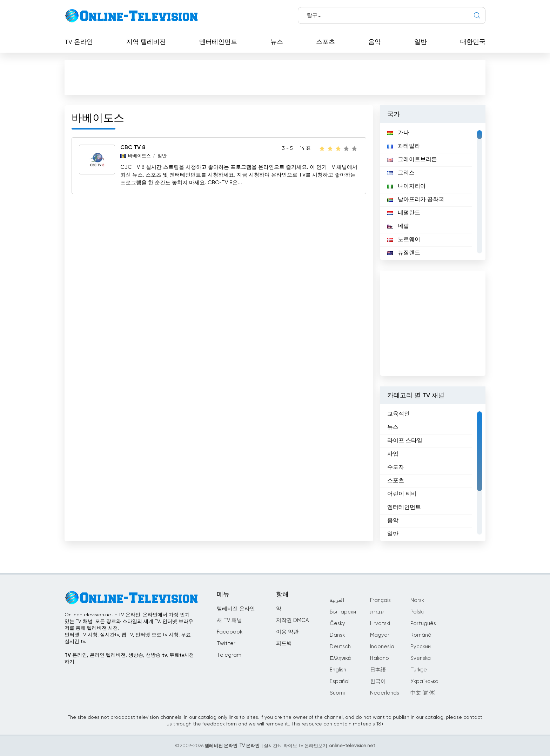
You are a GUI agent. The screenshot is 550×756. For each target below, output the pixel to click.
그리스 (401, 173)
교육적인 (398, 414)
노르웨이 (404, 240)
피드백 (284, 644)
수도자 (396, 467)
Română (421, 635)
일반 (421, 42)
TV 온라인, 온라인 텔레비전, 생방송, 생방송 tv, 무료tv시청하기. (129, 659)
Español (340, 681)
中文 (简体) (423, 693)
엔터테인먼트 (218, 42)
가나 (398, 133)
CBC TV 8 (133, 148)
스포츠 (326, 42)
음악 (375, 42)
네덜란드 (404, 213)
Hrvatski (380, 624)
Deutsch (340, 647)
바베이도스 (139, 156)
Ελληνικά (340, 658)
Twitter (226, 644)
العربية (337, 600)
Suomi (337, 693)
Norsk (417, 600)
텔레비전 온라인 (236, 609)
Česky (337, 624)
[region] (433, 192)
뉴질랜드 (404, 253)
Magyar (380, 635)
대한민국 (473, 42)
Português (423, 624)
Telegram (229, 655)
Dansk (337, 635)
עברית (377, 612)
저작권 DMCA (292, 620)
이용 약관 (287, 632)
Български (343, 612)
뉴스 (277, 42)
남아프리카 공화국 (416, 200)
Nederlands (385, 693)
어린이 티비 (402, 494)
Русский (421, 647)
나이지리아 (407, 186)
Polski (417, 612)
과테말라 (404, 146)
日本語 (378, 670)
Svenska (421, 658)
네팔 (398, 226)
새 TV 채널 (229, 620)
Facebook (230, 632)
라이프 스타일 (405, 441)
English (338, 670)
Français (380, 600)
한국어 (378, 681)
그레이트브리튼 (412, 160)
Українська (424, 681)
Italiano (380, 658)
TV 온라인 (79, 42)
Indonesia (382, 647)
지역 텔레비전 (146, 42)
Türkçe (419, 670)
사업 (393, 454)
